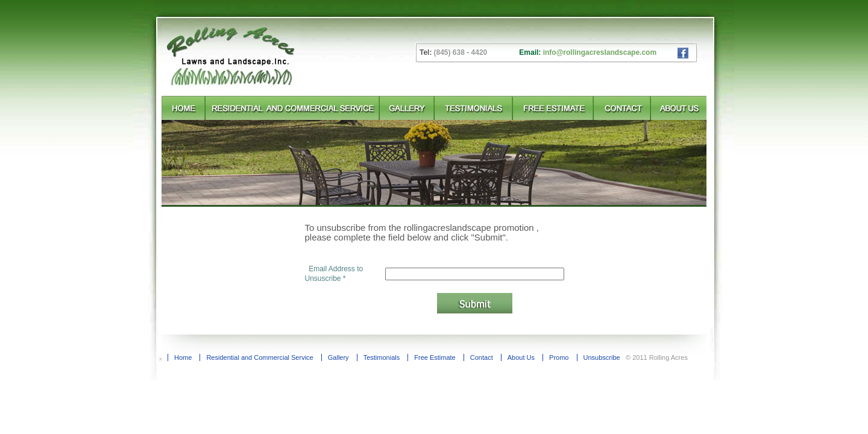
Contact (482, 357)
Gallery (338, 357)
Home (183, 357)
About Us (521, 357)
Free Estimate (435, 357)
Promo (559, 357)
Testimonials (382, 357)
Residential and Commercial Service (259, 357)
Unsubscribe (602, 357)
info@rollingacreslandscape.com (600, 52)
